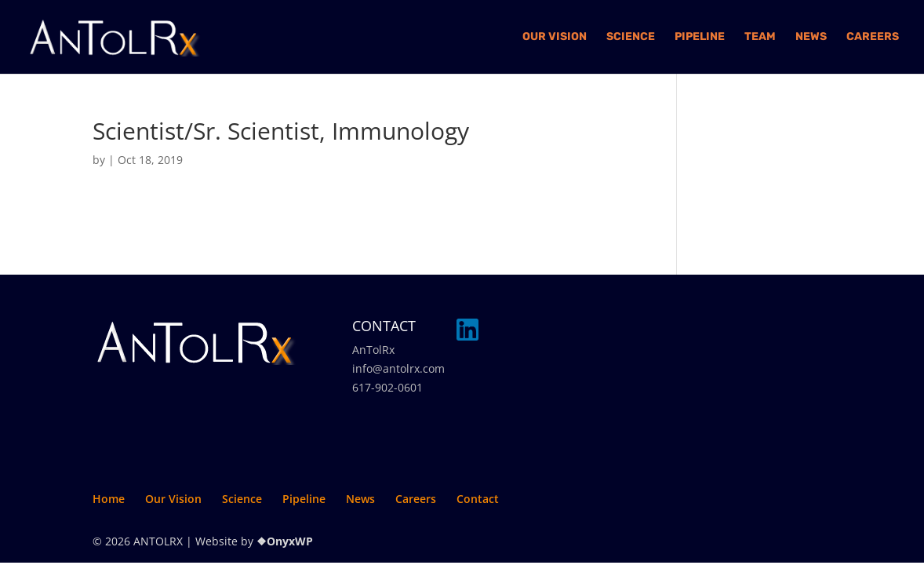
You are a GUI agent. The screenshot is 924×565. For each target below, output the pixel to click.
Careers (873, 37)
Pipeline (700, 37)
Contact (478, 499)
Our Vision (555, 37)
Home (109, 499)
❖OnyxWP (285, 541)
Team (760, 37)
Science (631, 37)
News (811, 37)
